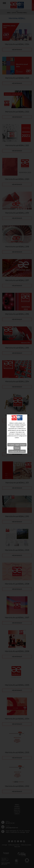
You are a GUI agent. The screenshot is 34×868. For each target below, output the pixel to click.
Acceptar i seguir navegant (17, 445)
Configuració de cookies (17, 451)
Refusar (17, 448)
